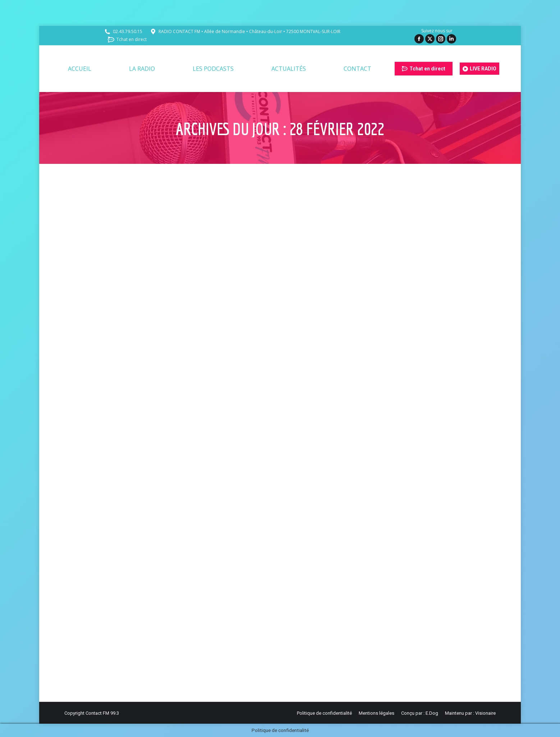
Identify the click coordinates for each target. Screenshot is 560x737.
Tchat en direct (127, 40)
